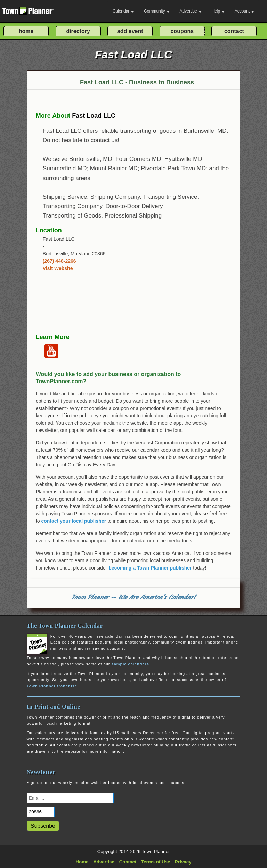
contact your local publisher (74, 521)
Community (157, 11)
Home (82, 862)
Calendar (123, 11)
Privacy (183, 862)
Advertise (191, 11)
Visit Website (58, 268)
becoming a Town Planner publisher (150, 568)
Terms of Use (156, 862)
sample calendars (130, 664)
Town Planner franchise (52, 686)
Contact (128, 862)
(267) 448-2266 (59, 261)
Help (218, 11)
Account (244, 11)
